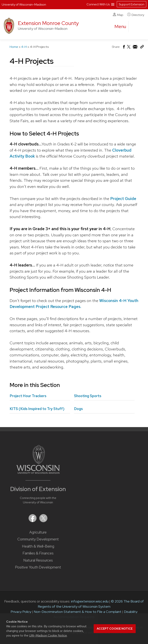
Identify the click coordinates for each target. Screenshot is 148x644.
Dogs (78, 409)
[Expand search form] (135, 27)
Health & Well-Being (38, 546)
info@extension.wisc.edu (90, 601)
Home (14, 47)
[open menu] (120, 27)
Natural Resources (38, 560)
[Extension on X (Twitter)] (43, 521)
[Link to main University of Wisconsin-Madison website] (38, 473)
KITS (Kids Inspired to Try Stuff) (37, 409)
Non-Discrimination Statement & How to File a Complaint (78, 612)
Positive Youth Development (38, 567)
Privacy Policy (21, 612)
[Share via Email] (135, 48)
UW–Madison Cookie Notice (48, 635)
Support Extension (132, 4)
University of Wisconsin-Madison (24, 5)
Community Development (38, 539)
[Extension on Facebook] (33, 521)
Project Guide (123, 199)
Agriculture (38, 532)
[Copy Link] (142, 48)
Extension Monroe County (48, 23)
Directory (136, 15)
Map (118, 15)
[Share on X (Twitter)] (129, 48)
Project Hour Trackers (28, 396)
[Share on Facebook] (124, 48)
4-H (24, 47)
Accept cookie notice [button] (115, 629)
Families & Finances (38, 553)
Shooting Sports (88, 396)
